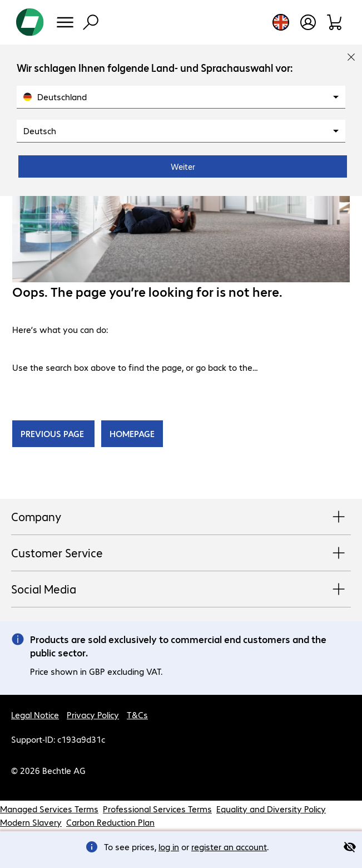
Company (181, 517)
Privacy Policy (93, 715)
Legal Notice (35, 715)
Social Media (181, 590)
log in (169, 847)
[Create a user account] (308, 22)
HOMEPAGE (132, 433)
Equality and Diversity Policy (271, 809)
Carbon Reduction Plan (110, 822)
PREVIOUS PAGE (53, 433)
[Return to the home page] (30, 22)
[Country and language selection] (281, 22)
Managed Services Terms (49, 809)
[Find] (91, 22)
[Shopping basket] (335, 22)
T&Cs (137, 715)
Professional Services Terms (157, 809)
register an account (229, 847)
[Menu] (65, 22)
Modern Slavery (31, 822)
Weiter (183, 166)
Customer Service (181, 553)
